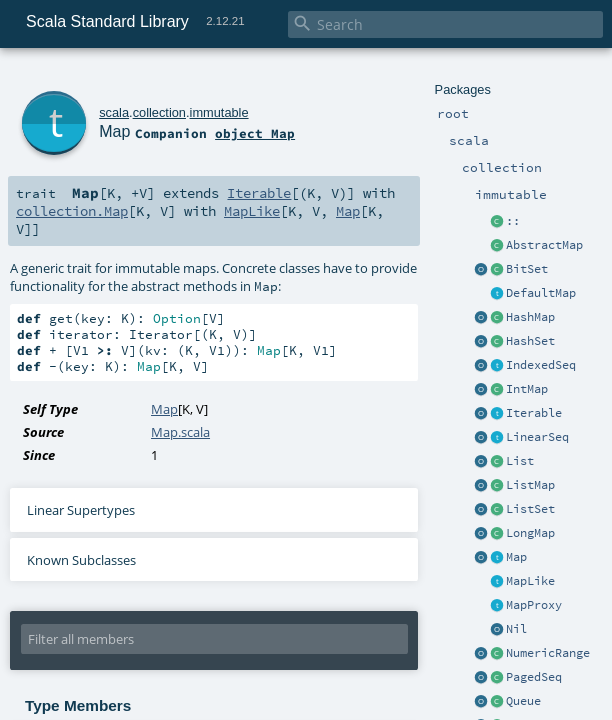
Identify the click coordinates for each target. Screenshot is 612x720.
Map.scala (180, 432)
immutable (219, 112)
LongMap (530, 533)
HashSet (530, 341)
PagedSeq (534, 677)
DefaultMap (541, 293)
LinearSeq (537, 437)
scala (114, 112)
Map (516, 557)
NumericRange (548, 653)
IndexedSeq (541, 365)
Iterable (534, 413)
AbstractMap (544, 245)
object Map (255, 133)
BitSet (527, 269)
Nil (516, 629)
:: (513, 221)
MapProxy (534, 605)
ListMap (530, 485)
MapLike (530, 581)
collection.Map (72, 211)
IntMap (527, 389)
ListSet (530, 509)
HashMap (530, 317)
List (520, 461)
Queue (523, 701)
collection (159, 112)
